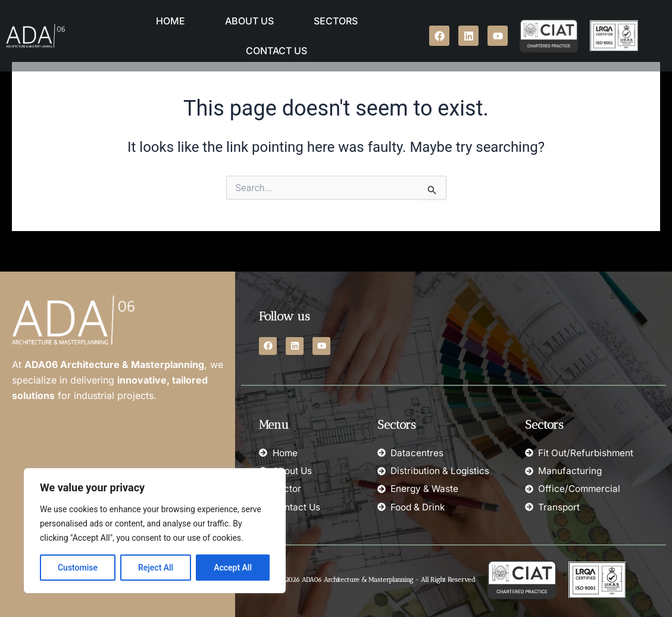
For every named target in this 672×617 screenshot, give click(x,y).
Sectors (336, 21)
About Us (249, 21)
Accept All (233, 568)
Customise (78, 568)
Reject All (156, 568)
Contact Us (276, 51)
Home (171, 21)
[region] (155, 531)
